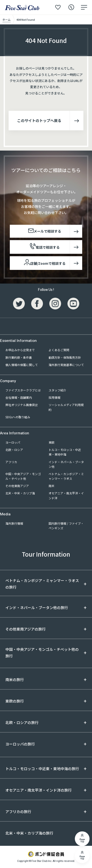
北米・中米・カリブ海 (20, 493)
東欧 (52, 442)
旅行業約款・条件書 (19, 357)
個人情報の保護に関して (22, 365)
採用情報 (54, 397)
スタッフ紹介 (57, 390)
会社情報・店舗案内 (19, 397)
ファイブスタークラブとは (23, 390)
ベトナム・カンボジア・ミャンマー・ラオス (66, 476)
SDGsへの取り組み (18, 417)
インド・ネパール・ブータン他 (66, 464)
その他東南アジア (17, 486)
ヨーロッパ (13, 442)
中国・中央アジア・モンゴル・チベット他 (23, 476)
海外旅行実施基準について (66, 365)
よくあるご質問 (59, 350)
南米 (52, 486)
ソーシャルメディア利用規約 (66, 407)
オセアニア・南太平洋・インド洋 (66, 495)
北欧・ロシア (14, 450)
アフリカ (11, 462)
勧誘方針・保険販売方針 (65, 357)
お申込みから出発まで (20, 350)
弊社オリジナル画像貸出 (22, 405)
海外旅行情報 (14, 523)
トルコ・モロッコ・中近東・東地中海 (65, 452)
